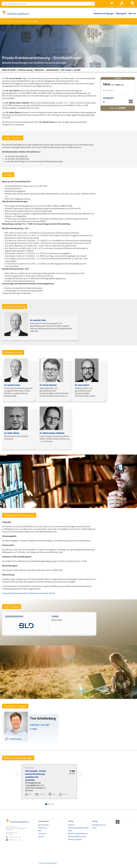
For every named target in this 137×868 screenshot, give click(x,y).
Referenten (39, 70)
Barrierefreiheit (43, 825)
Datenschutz (43, 828)
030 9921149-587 (40, 725)
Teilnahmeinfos (53, 70)
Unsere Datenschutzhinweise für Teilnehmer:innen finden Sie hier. (29, 593)
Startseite (28, 21)
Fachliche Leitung (25, 70)
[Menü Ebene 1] (104, 15)
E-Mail (34, 729)
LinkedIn (118, 822)
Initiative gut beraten (75, 839)
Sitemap (41, 836)
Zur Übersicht (9, 21)
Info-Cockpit (66, 70)
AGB (40, 831)
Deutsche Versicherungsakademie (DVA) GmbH (78, 828)
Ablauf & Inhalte (9, 70)
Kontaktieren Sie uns (99, 825)
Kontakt (77, 70)
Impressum (42, 834)
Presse (94, 828)
